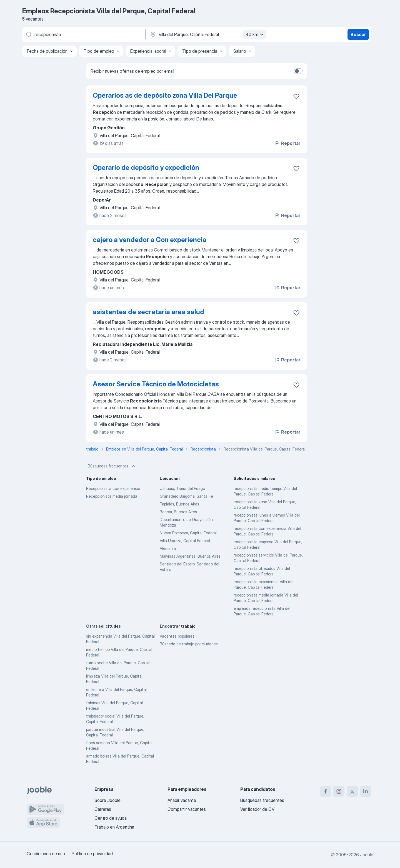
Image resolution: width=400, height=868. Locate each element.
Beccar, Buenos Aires (178, 512)
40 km (255, 34)
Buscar (358, 34)
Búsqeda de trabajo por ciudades (189, 644)
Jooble (367, 855)
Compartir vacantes (187, 809)
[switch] (298, 71)
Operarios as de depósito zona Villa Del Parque (165, 95)
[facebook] (326, 791)
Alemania (168, 548)
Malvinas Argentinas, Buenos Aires (190, 556)
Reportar (287, 143)
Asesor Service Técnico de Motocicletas (156, 384)
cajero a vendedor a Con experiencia (150, 240)
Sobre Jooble (107, 800)
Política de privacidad (92, 854)
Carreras (103, 809)
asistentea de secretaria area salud (148, 312)
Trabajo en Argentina (114, 827)
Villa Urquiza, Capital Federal (185, 541)
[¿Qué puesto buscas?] (83, 34)
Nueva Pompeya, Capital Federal (188, 533)
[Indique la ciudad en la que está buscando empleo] (207, 34)
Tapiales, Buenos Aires (179, 504)
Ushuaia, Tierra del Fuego (182, 488)
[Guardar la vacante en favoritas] (296, 96)
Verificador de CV (257, 809)
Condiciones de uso (46, 854)
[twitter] (352, 791)
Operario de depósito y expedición (146, 168)
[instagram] (339, 791)
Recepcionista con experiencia (113, 488)
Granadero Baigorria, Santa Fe (186, 496)
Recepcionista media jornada (112, 496)
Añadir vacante (182, 800)
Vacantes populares (177, 636)
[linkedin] (366, 791)
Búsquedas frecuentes (112, 466)
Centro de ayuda (111, 818)
